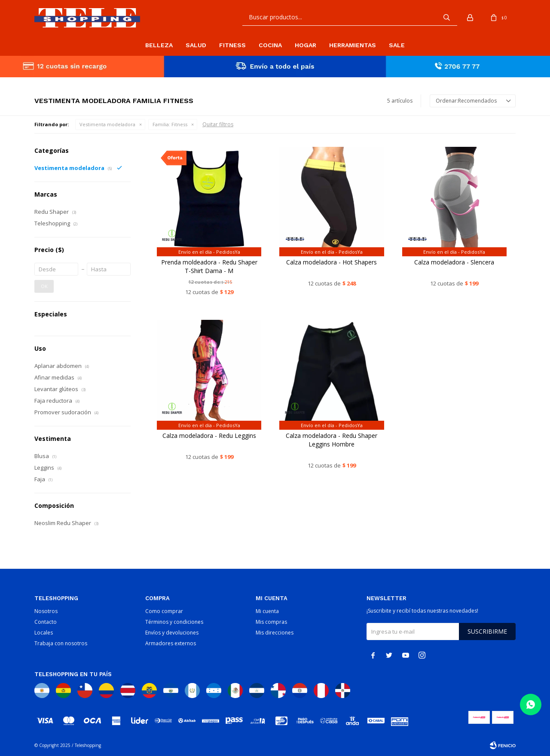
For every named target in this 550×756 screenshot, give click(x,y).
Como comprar (164, 611)
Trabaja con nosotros (61, 643)
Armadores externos (171, 643)
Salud (196, 45)
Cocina (270, 45)
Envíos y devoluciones (172, 633)
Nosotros (46, 611)
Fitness (232, 45)
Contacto (46, 622)
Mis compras (271, 622)
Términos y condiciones (174, 622)
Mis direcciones (275, 633)
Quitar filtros (218, 124)
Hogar (306, 45)
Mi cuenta (267, 611)
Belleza (159, 45)
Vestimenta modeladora (107, 124)
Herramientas (353, 45)
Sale (397, 45)
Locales (44, 633)
